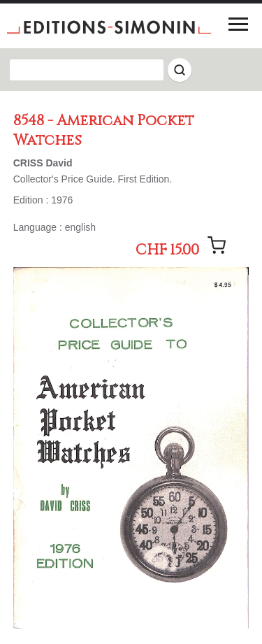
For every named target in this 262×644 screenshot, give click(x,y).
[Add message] (217, 245)
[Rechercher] (180, 70)
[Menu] (238, 24)
